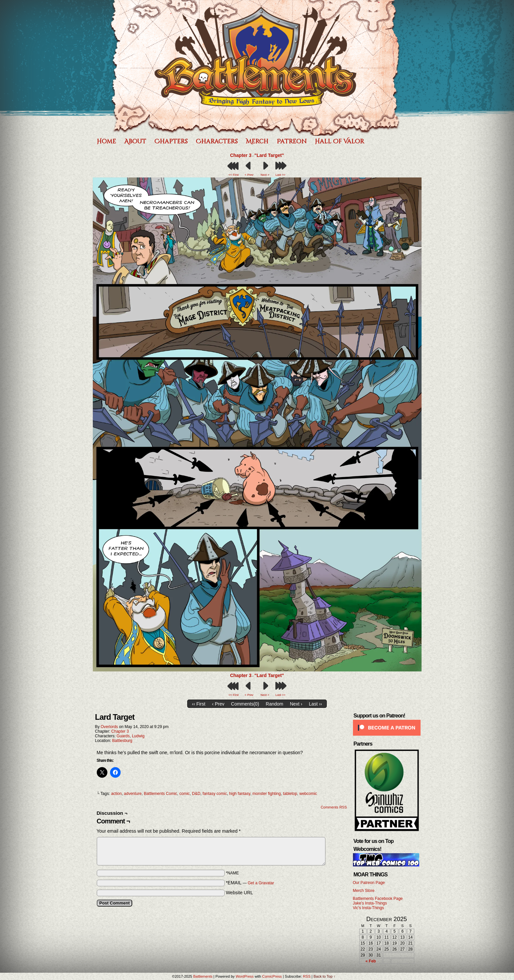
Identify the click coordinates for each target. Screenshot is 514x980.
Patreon (292, 142)
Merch (257, 142)
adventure (133, 794)
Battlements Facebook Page (378, 899)
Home (106, 142)
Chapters (171, 142)
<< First (233, 175)
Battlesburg (122, 741)
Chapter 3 (241, 155)
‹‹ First (199, 704)
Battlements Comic (161, 794)
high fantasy (240, 794)
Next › (296, 704)
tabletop (290, 794)
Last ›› (315, 704)
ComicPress (272, 976)
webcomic (308, 794)
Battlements (256, 68)
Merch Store (364, 891)
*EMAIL (250, 883)
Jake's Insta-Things (370, 903)
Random (275, 704)
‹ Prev (218, 704)
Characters (217, 142)
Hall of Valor (340, 142)
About (135, 142)
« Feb (371, 961)
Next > (265, 175)
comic (184, 794)
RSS (307, 976)
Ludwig (138, 736)
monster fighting (267, 794)
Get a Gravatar (261, 883)
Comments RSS (334, 807)
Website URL (239, 893)
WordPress (245, 976)
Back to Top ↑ (324, 976)
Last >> (280, 175)
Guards (123, 736)
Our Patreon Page (369, 883)
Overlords (109, 727)
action (116, 794)
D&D (196, 794)
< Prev (249, 175)
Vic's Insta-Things (369, 908)
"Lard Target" (269, 155)
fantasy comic (215, 794)
